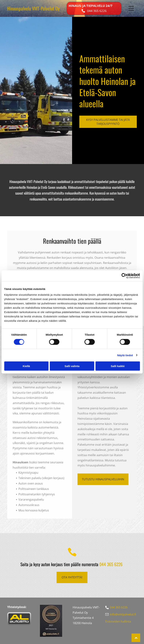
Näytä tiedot (125, 355)
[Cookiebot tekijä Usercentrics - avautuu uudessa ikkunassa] (124, 276)
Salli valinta (72, 366)
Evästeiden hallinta (118, 621)
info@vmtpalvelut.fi (123, 614)
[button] (131, 8)
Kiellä (26, 366)
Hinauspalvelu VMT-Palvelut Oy (33, 8)
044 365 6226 (97, 11)
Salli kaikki (118, 366)
